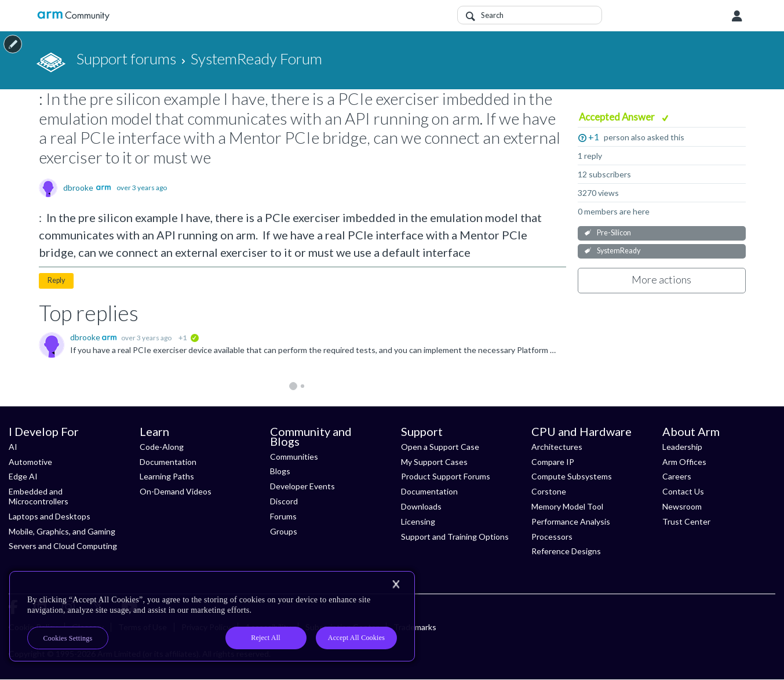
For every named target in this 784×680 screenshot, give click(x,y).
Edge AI (23, 476)
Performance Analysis (571, 521)
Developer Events (302, 486)
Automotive (30, 462)
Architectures (557, 447)
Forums (283, 516)
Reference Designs (566, 551)
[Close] (396, 584)
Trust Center (686, 521)
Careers (677, 476)
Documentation (168, 462)
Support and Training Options (455, 537)
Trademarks (415, 627)
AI (13, 447)
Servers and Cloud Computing (63, 546)
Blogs (280, 471)
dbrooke (78, 188)
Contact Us (683, 491)
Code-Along (162, 447)
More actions (661, 279)
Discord (284, 501)
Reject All (266, 638)
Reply (56, 280)
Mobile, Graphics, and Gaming (62, 531)
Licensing (418, 521)
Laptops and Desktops (50, 516)
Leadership (682, 447)
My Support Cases (434, 462)
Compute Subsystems (572, 476)
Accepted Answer (618, 117)
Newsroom (682, 506)
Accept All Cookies (356, 638)
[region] (212, 616)
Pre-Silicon (614, 233)
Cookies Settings (68, 638)
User (737, 16)
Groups (284, 531)
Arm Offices (684, 462)
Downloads (421, 506)
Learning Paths (167, 476)
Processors (552, 537)
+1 (594, 137)
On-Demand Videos (176, 491)
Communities (294, 457)
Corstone (549, 491)
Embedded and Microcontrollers (39, 496)
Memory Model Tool (567, 506)
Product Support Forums (446, 476)
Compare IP (553, 462)
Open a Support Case (440, 447)
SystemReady (619, 251)
